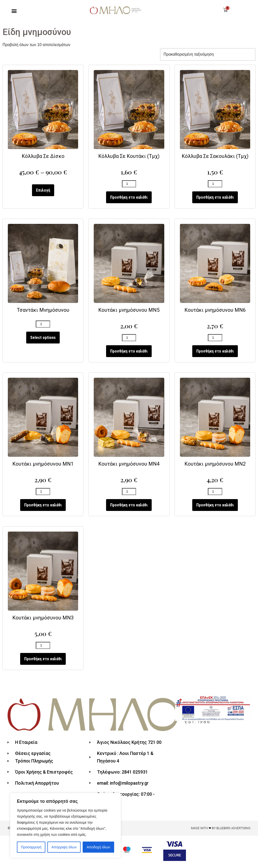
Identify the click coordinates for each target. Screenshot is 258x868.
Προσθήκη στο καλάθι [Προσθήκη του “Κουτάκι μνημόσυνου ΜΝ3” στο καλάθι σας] (43, 662)
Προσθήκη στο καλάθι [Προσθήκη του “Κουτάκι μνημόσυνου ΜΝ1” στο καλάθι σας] (43, 508)
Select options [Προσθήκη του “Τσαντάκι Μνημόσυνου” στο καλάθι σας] (43, 339)
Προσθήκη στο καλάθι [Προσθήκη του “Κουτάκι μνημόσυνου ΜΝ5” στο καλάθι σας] (129, 353)
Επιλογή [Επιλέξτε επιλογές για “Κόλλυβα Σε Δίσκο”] (43, 191)
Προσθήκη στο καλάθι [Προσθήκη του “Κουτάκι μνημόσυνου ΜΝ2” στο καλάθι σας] (215, 508)
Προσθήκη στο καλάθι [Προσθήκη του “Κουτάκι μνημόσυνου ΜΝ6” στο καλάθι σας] (215, 353)
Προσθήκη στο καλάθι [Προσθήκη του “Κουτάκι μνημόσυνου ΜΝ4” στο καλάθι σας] (129, 508)
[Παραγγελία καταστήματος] (207, 55)
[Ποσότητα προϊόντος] (129, 185)
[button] (14, 11)
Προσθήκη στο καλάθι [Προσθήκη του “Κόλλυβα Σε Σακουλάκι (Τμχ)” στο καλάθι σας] (215, 199)
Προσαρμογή (31, 847)
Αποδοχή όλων (98, 847)
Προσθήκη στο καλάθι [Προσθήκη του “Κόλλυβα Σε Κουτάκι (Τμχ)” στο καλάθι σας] (129, 199)
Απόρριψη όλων (64, 847)
